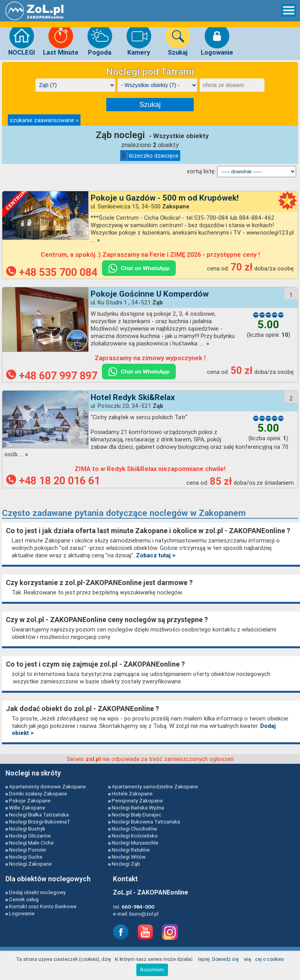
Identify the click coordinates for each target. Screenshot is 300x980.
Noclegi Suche (26, 857)
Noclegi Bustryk (27, 829)
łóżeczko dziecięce (150, 156)
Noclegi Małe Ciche (31, 843)
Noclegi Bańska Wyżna (138, 807)
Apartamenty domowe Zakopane (47, 786)
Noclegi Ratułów (131, 850)
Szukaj (178, 40)
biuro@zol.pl (144, 914)
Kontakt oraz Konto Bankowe (43, 906)
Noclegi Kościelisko (135, 836)
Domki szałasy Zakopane (38, 793)
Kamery (139, 40)
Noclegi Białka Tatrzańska (39, 815)
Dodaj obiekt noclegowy (37, 892)
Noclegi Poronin (28, 850)
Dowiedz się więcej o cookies (248, 959)
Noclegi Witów (129, 857)
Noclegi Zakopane (30, 864)
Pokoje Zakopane (30, 800)
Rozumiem (152, 970)
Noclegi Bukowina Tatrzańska (146, 822)
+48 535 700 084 (52, 272)
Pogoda (100, 40)
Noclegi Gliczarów (30, 836)
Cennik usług (24, 899)
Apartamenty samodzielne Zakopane (155, 786)
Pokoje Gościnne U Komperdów (150, 294)
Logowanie (217, 40)
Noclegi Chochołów (134, 829)
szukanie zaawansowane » (44, 120)
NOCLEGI (22, 40)
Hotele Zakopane (132, 793)
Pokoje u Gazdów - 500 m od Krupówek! (165, 198)
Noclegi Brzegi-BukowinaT (40, 822)
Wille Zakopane (27, 807)
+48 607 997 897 (52, 376)
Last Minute (61, 40)
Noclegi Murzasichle (135, 843)
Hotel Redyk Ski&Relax (133, 397)
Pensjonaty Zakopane (137, 800)
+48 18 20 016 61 (53, 481)
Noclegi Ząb (126, 864)
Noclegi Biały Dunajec (137, 815)
